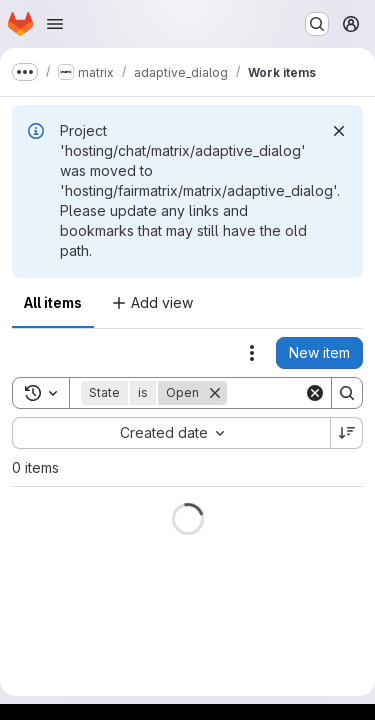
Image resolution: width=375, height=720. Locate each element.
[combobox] (171, 433)
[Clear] (315, 393)
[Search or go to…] (317, 24)
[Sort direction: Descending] (347, 433)
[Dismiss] (339, 131)
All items (53, 302)
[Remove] (215, 393)
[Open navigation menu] (55, 24)
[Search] (347, 393)
